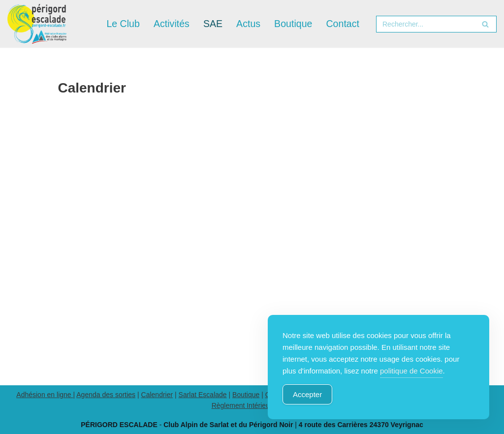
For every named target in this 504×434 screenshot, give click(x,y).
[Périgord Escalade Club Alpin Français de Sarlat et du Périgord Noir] (37, 24)
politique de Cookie (411, 371)
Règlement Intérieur (242, 405)
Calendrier (157, 395)
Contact (343, 24)
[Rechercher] (425, 24)
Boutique (246, 395)
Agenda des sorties (106, 395)
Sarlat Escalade (203, 395)
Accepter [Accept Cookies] (307, 394)
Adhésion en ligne (45, 395)
